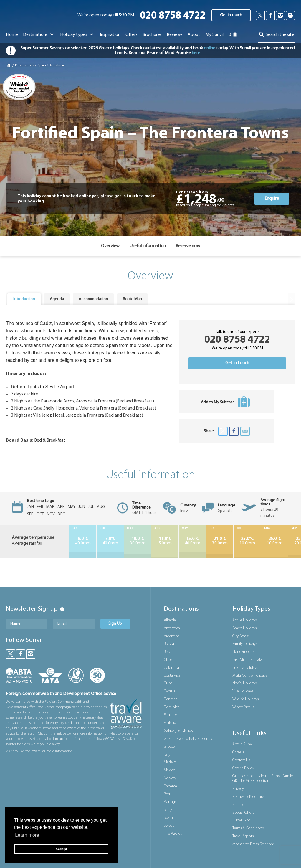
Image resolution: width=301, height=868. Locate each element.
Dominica (172, 707)
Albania (170, 620)
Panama (170, 786)
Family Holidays (245, 644)
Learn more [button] (27, 835)
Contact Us (241, 760)
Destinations (39, 35)
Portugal (171, 802)
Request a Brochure (248, 797)
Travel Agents (243, 836)
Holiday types (77, 35)
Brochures (152, 35)
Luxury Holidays (245, 668)
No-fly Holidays (245, 683)
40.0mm (83, 541)
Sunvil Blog (242, 820)
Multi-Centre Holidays (250, 676)
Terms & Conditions (248, 828)
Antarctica (172, 628)
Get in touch (231, 15)
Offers (132, 35)
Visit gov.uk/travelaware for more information (39, 751)
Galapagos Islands (178, 731)
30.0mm (138, 541)
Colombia (171, 668)
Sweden (170, 826)
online (210, 48)
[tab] (24, 299)
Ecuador (170, 715)
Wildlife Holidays (246, 699)
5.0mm (165, 541)
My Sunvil (214, 35)
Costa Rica (172, 676)
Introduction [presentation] (24, 299)
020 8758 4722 (173, 16)
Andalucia (57, 65)
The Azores (173, 834)
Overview (110, 246)
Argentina (172, 636)
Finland (170, 723)
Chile (168, 660)
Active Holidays (245, 620)
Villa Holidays (243, 691)
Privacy (238, 789)
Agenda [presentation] (57, 299)
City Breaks (241, 636)
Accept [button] (61, 849)
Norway (170, 778)
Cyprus (169, 691)
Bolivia (169, 644)
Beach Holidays (245, 628)
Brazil (168, 652)
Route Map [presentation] (132, 299)
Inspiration (110, 35)
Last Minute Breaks (248, 660)
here (196, 53)
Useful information (148, 246)
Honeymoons (243, 652)
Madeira (170, 762)
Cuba (168, 683)
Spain (42, 65)
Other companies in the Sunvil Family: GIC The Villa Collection (263, 779)
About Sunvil (243, 744)
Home (12, 35)
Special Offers (243, 813)
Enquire (272, 199)
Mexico (169, 770)
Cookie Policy (243, 768)
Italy (167, 755)
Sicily (168, 810)
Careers (238, 752)
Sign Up (115, 624)
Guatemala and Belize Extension (190, 739)
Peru (168, 794)
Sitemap (239, 805)
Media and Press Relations (254, 844)
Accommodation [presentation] (93, 299)
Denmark (171, 699)
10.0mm (247, 541)
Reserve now (188, 246)
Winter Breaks (243, 707)
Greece (169, 747)
